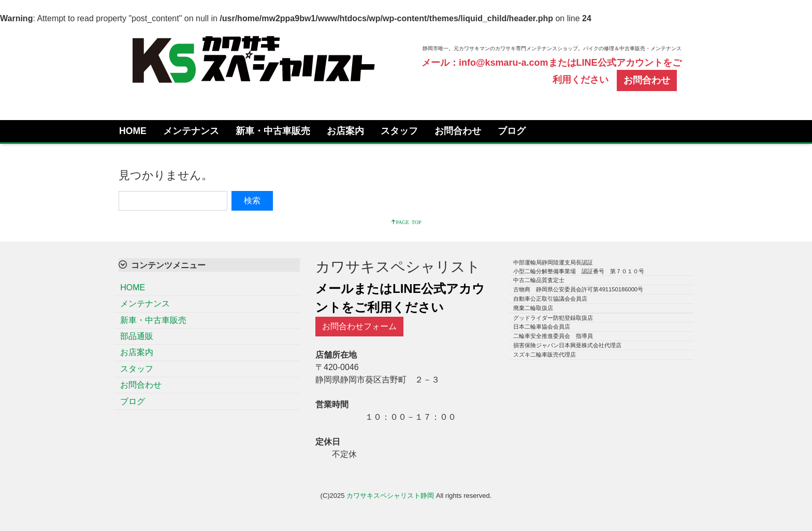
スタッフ (399, 131)
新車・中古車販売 (273, 131)
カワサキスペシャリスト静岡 (390, 496)
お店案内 (345, 131)
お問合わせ (458, 131)
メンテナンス (191, 131)
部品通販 (137, 336)
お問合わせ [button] (647, 80)
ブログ (512, 131)
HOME (133, 131)
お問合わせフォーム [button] (359, 326)
